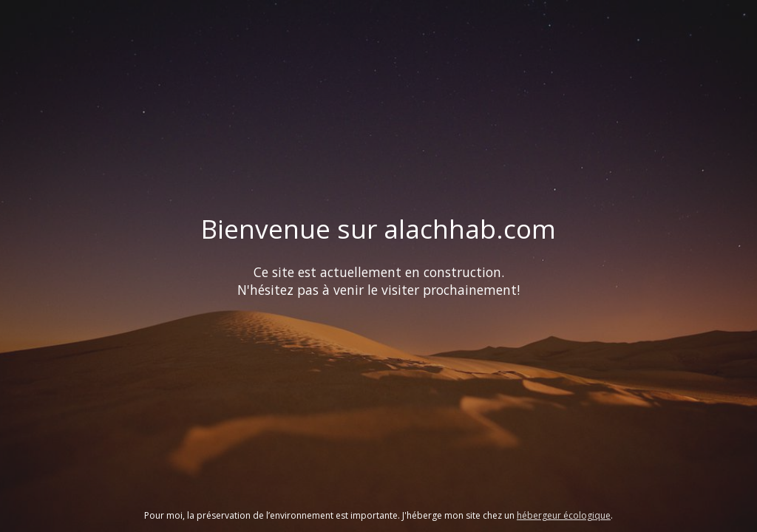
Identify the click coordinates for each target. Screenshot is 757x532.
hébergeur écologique (564, 515)
